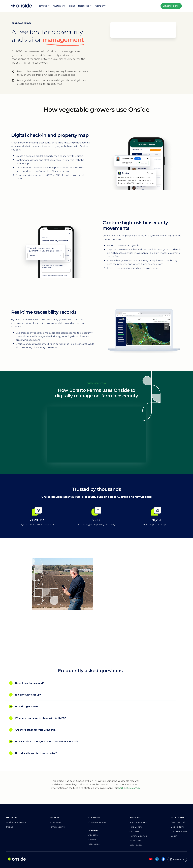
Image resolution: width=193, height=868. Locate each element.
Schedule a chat (171, 6)
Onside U (134, 831)
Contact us (94, 844)
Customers (59, 6)
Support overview (138, 822)
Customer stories (97, 822)
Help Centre (136, 827)
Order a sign (136, 845)
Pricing (71, 6)
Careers (92, 839)
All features (55, 822)
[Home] (22, 6)
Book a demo (178, 827)
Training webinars (138, 836)
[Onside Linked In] (157, 860)
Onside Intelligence (16, 822)
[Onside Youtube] (151, 860)
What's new (135, 840)
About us (93, 835)
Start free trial (178, 822)
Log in (174, 836)
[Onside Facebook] (163, 860)
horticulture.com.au (129, 788)
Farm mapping (57, 827)
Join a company (179, 831)
